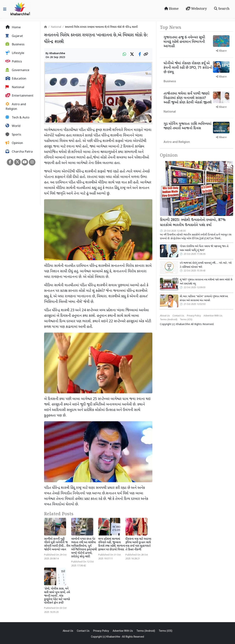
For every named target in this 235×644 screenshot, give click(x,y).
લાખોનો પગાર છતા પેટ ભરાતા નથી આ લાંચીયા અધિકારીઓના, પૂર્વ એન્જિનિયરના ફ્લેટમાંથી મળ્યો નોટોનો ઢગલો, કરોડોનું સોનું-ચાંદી (84, 548)
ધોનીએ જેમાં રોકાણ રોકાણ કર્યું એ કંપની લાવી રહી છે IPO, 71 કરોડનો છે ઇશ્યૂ (188, 68)
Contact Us (178, 316)
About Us (165, 316)
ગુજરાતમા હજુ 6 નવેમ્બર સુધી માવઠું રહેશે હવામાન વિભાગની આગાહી (184, 42)
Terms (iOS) (186, 320)
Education (16, 79)
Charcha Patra (19, 152)
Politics (14, 62)
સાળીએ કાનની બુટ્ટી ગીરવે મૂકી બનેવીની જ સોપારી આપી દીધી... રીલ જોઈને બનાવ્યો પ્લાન (57, 544)
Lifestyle (15, 53)
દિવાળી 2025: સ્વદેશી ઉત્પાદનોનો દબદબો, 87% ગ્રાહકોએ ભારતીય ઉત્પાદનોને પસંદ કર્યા (193, 223)
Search (222, 9)
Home (171, 9)
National (15, 87)
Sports (13, 135)
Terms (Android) (169, 320)
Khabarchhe (57, 54)
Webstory (196, 9)
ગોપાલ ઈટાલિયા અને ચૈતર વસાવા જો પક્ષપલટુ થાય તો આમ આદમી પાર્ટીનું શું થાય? (204, 248)
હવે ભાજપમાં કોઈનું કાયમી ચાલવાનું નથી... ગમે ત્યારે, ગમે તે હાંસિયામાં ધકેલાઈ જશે (206, 265)
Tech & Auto (17, 118)
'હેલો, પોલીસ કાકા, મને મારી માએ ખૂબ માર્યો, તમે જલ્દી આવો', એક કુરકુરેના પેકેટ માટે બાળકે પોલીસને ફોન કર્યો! (57, 596)
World (13, 126)
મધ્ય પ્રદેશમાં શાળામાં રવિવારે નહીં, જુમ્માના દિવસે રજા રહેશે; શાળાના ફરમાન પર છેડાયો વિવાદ (112, 544)
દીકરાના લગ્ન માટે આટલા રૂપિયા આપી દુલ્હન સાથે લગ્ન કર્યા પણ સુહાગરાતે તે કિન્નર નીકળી (138, 544)
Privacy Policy (194, 316)
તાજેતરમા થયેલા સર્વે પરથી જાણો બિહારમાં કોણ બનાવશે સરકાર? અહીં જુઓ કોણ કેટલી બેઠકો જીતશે (188, 98)
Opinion (14, 143)
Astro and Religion (16, 107)
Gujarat (14, 36)
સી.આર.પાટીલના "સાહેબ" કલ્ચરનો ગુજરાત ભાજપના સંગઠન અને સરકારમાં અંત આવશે (204, 298)
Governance (17, 70)
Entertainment (19, 96)
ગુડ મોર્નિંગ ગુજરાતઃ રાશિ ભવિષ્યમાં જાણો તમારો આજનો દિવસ (188, 126)
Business (15, 44)
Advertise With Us (213, 316)
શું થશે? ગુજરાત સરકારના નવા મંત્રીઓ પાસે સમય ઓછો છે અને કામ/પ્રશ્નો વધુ (206, 282)
